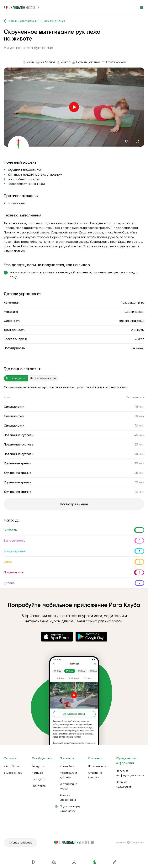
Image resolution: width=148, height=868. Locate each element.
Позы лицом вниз (132, 303)
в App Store (11, 766)
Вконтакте (39, 786)
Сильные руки (14, 407)
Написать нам (97, 766)
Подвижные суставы (19, 435)
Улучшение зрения (17, 463)
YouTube (37, 773)
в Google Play (13, 773)
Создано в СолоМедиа (129, 843)
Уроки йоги (67, 766)
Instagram (39, 779)
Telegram (38, 766)
